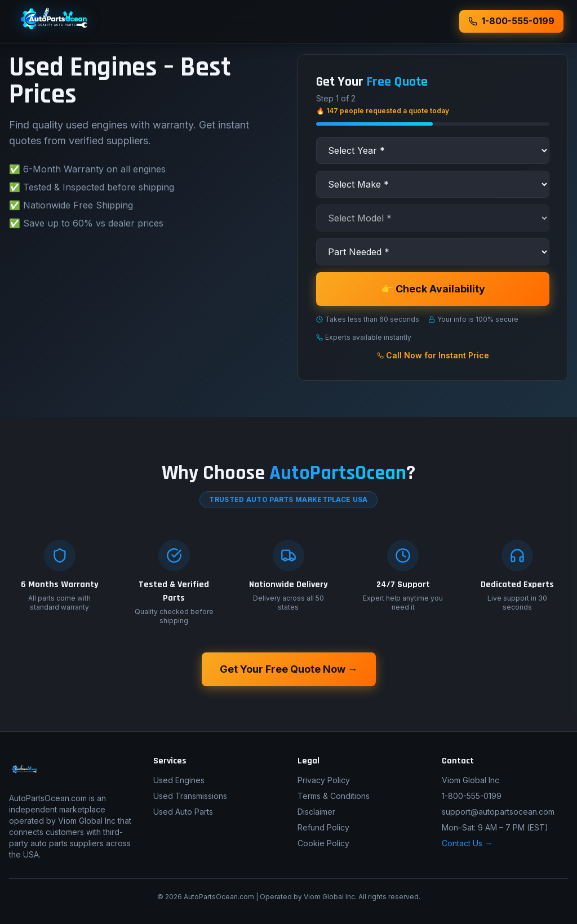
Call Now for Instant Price (433, 355)
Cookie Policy (323, 843)
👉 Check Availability (433, 289)
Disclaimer (316, 812)
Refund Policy (323, 827)
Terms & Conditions (334, 796)
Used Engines (179, 780)
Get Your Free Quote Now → (289, 669)
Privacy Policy (324, 780)
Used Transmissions (190, 796)
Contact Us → (467, 843)
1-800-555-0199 (472, 796)
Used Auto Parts (183, 812)
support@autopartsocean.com (498, 812)
